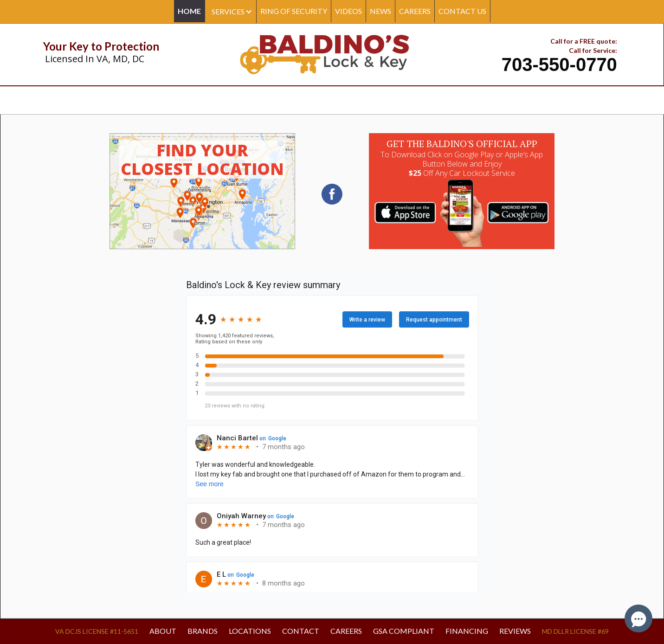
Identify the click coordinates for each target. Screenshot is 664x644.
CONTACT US (462, 11)
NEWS (380, 11)
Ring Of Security (294, 11)
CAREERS (415, 11)
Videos (348, 11)
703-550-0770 (559, 64)
